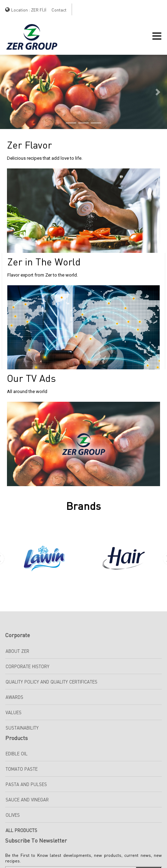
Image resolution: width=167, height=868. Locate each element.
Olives (13, 815)
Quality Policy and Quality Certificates (51, 682)
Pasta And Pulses (26, 784)
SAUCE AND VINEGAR (27, 800)
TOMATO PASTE (22, 769)
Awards (14, 697)
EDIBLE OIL (17, 754)
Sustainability (22, 728)
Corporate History (27, 666)
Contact (59, 10)
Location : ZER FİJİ (29, 10)
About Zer (17, 651)
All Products (21, 830)
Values (14, 712)
